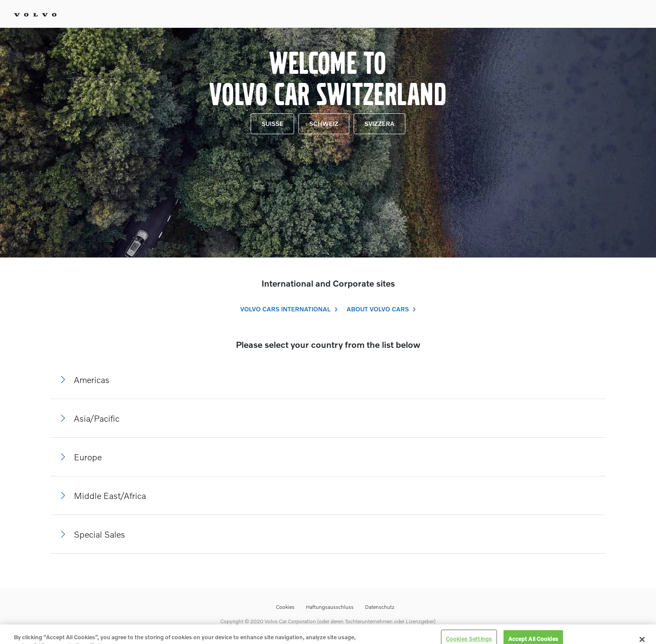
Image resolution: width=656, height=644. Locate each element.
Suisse (272, 124)
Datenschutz (380, 607)
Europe (88, 457)
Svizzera (379, 124)
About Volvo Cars (378, 309)
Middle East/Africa (110, 495)
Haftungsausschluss (330, 607)
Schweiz (324, 124)
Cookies (285, 607)
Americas (92, 380)
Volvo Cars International (285, 309)
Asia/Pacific (97, 418)
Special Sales (99, 534)
